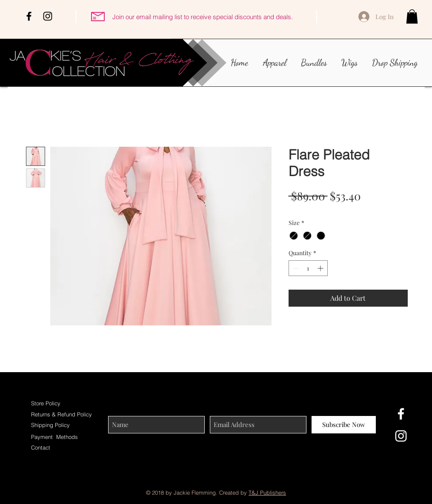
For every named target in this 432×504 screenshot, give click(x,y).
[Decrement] (295, 268)
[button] (412, 16)
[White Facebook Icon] (401, 414)
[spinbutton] (308, 268)
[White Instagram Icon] (401, 436)
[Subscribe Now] (344, 425)
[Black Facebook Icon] (29, 16)
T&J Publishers (267, 493)
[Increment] (321, 268)
